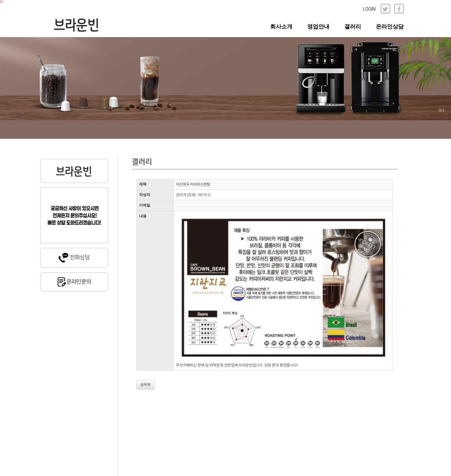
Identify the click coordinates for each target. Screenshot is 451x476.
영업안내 (318, 27)
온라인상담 (390, 27)
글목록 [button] (145, 385)
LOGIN (369, 9)
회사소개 (281, 27)
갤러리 (353, 27)
